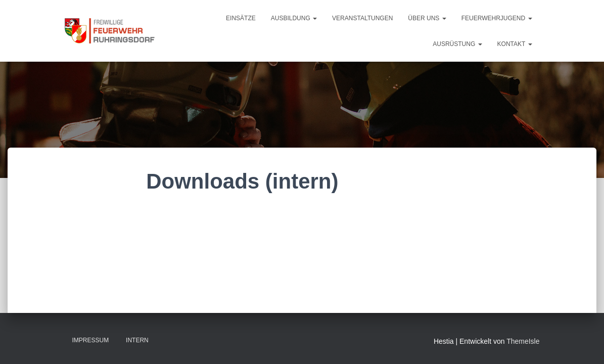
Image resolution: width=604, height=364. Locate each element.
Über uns (427, 18)
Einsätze (241, 18)
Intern (137, 340)
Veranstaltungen (362, 18)
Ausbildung (294, 18)
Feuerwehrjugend (497, 18)
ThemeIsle (523, 341)
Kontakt (515, 44)
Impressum (91, 340)
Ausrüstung (457, 44)
